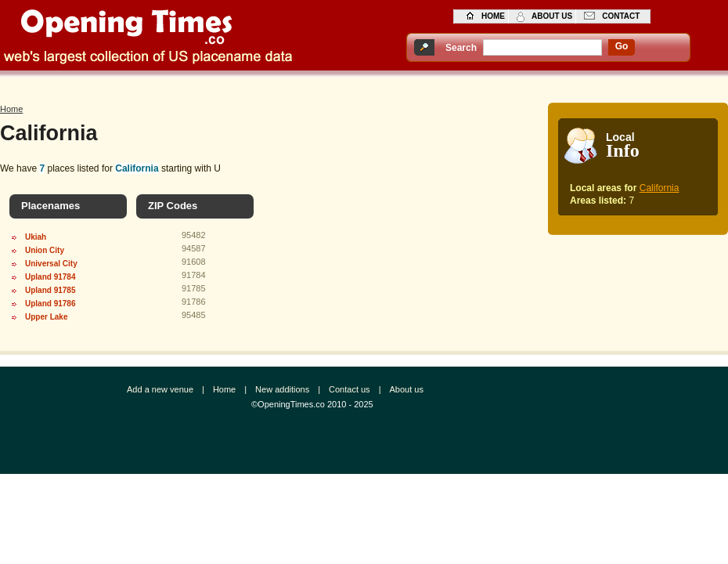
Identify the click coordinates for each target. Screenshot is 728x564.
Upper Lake (46, 317)
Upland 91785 (50, 290)
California (660, 188)
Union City (45, 250)
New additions (282, 389)
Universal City (51, 264)
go (622, 46)
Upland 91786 (50, 304)
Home (11, 109)
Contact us (350, 389)
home (493, 16)
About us (406, 389)
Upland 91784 (50, 277)
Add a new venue (160, 389)
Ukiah (36, 237)
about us (552, 16)
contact (621, 16)
